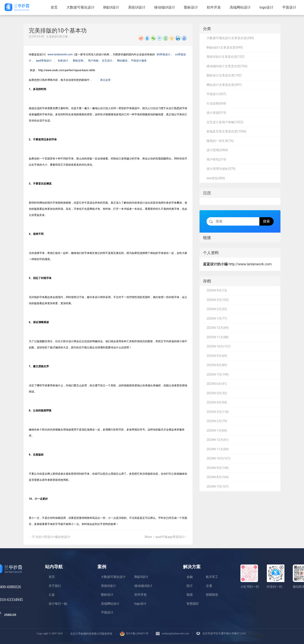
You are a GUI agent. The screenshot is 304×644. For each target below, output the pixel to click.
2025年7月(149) (218, 374)
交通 (209, 586)
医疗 (190, 586)
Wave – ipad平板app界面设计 (165, 537)
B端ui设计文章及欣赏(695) (225, 47)
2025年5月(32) (217, 393)
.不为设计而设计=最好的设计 (51, 537)
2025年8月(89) (217, 365)
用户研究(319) (216, 159)
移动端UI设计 (165, 7)
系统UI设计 (137, 7)
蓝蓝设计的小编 (57, 36)
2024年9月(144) (218, 468)
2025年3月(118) (218, 412)
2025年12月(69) (218, 328)
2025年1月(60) (217, 431)
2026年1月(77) (217, 318)
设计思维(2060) (217, 150)
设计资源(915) (216, 113)
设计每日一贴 (58, 604)
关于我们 (55, 586)
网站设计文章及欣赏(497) (224, 85)
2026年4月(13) (217, 290)
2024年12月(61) (218, 440)
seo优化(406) (216, 178)
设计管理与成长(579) (221, 169)
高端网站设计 (240, 7)
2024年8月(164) (218, 477)
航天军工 (212, 577)
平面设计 (289, 7)
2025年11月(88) (218, 337)
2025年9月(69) (217, 356)
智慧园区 (193, 604)
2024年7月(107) (218, 487)
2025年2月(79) (217, 421)
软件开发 (214, 7)
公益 (52, 595)
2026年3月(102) (218, 300)
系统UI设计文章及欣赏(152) (225, 57)
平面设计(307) (216, 94)
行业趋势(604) (216, 103)
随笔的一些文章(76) (220, 141)
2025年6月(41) (217, 384)
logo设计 (266, 7)
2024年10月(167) (218, 458)
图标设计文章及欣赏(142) (224, 75)
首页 (54, 7)
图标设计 (191, 7)
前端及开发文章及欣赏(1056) (226, 131)
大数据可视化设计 (81, 7)
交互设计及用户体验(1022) (225, 122)
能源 (190, 595)
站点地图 (258, 635)
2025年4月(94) (217, 402)
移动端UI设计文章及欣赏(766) (227, 66)
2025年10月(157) (218, 346)
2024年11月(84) (218, 449)
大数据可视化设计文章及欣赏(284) (230, 38)
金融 (190, 577)
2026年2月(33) (217, 309)
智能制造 (212, 595)
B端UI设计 (111, 7)
